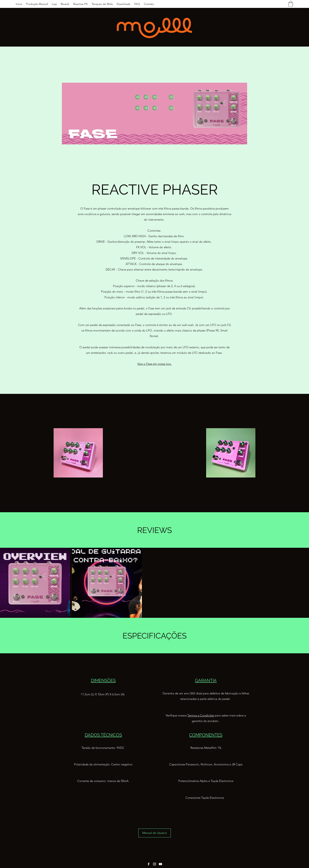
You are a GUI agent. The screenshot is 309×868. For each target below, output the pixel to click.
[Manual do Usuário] (155, 833)
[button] (291, 4)
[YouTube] (160, 864)
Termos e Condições (201, 715)
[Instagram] (154, 864)
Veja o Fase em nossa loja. (154, 364)
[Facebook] (149, 864)
